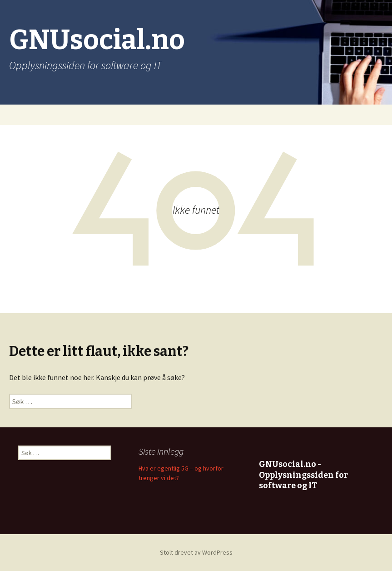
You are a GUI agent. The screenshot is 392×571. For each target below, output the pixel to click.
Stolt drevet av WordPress (196, 552)
